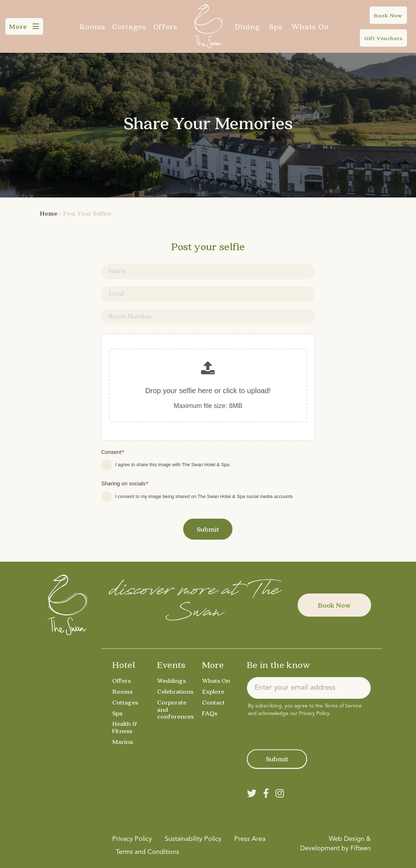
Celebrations (175, 691)
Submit (208, 529)
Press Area (250, 839)
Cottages (129, 26)
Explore (213, 691)
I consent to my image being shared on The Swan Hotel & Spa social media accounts (197, 497)
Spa (276, 26)
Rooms (93, 26)
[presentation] (302, 732)
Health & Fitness (125, 727)
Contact (213, 702)
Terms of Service (343, 706)
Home (49, 213)
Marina (123, 742)
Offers (165, 26)
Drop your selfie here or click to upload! (208, 391)
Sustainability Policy (193, 839)
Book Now (334, 605)
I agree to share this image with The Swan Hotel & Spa (165, 465)
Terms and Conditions (148, 852)
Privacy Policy (314, 714)
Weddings (171, 680)
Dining (248, 26)
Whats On (310, 26)
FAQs (210, 713)
